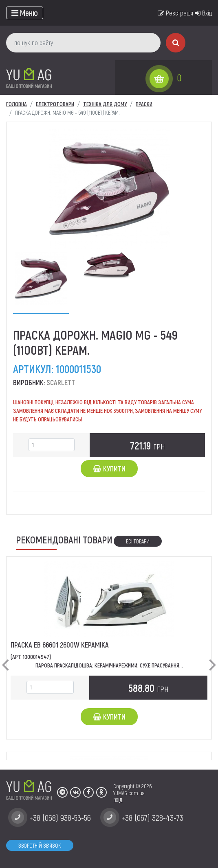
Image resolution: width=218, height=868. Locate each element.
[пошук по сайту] (83, 43)
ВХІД (118, 800)
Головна (17, 104)
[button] (5, 658)
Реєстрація (175, 13)
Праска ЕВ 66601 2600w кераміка (60, 645)
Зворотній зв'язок (40, 845)
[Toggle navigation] (25, 13)
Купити (109, 469)
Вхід (203, 13)
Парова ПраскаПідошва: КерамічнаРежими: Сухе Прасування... (109, 665)
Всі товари (138, 541)
